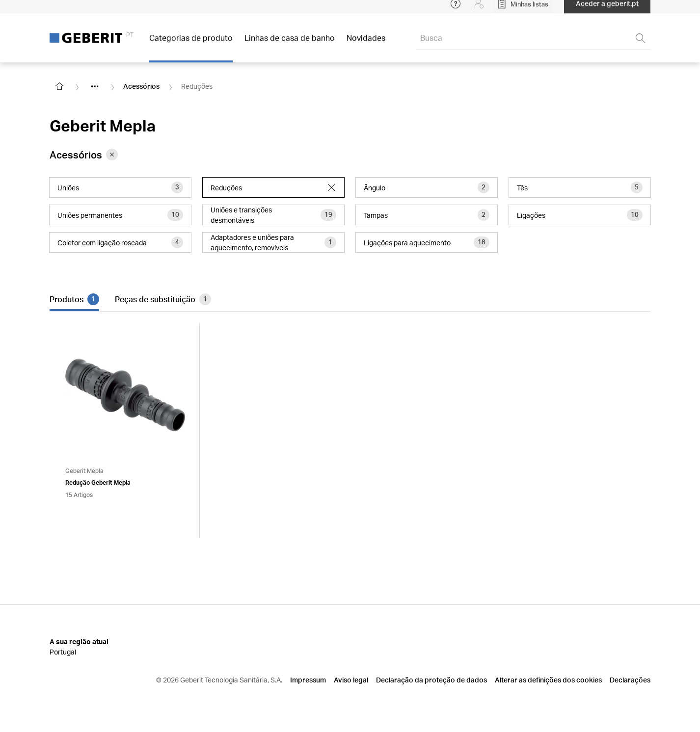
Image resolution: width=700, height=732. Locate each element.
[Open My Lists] (523, 10)
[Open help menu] (456, 10)
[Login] (479, 10)
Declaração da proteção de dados (431, 680)
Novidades (366, 44)
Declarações (630, 680)
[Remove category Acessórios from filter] (112, 155)
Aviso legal (351, 680)
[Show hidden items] (95, 86)
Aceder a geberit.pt (607, 10)
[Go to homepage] (59, 86)
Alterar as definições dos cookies (548, 680)
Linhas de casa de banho (290, 44)
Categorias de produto (191, 44)
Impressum (308, 680)
